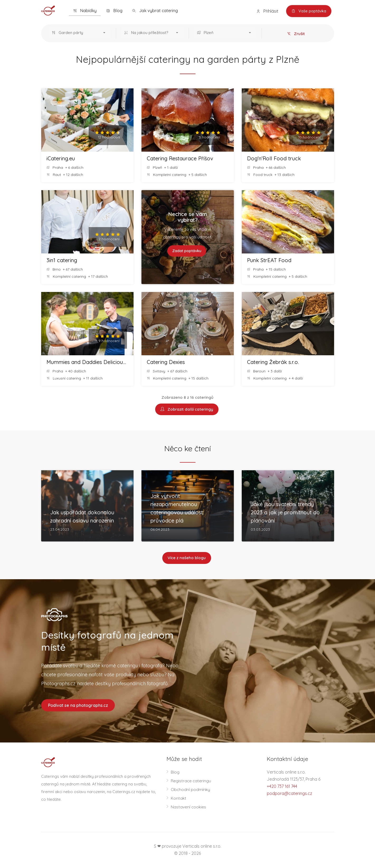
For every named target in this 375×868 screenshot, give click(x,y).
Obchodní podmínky (191, 790)
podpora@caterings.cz (289, 794)
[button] (80, 33)
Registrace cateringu (191, 781)
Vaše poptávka (308, 11)
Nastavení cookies (189, 807)
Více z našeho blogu (187, 558)
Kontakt (179, 799)
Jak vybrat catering (155, 11)
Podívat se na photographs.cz (78, 706)
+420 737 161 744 (282, 787)
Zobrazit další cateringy (187, 409)
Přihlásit (267, 11)
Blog (114, 11)
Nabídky (85, 11)
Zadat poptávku (187, 251)
